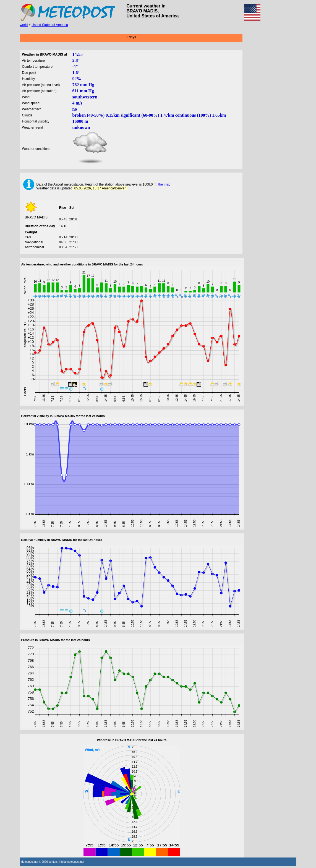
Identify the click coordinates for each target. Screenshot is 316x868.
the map (164, 184)
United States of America (50, 25)
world (24, 25)
